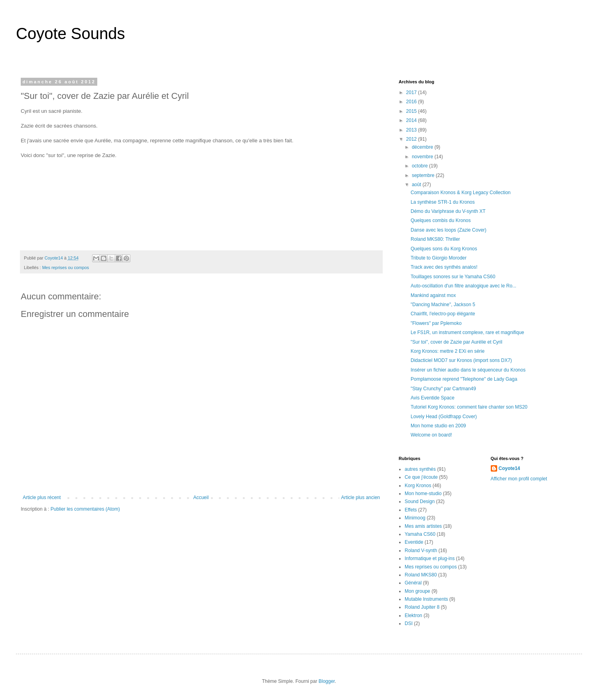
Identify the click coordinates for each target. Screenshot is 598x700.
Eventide (414, 542)
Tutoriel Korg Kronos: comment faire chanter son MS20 (469, 407)
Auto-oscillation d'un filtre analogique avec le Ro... (463, 286)
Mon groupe (417, 591)
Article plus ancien (361, 497)
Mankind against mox (433, 295)
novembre (423, 157)
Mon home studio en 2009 (438, 426)
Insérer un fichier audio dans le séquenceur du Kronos (468, 370)
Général (413, 583)
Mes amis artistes (423, 526)
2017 (412, 92)
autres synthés (420, 469)
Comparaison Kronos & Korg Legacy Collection (461, 193)
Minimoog (415, 518)
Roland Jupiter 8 (422, 607)
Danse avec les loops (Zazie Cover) (448, 230)
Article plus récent (42, 497)
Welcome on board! (431, 435)
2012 (412, 139)
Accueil (201, 497)
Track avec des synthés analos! (444, 267)
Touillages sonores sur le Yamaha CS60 (453, 277)
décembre (423, 147)
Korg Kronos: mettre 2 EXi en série (448, 351)
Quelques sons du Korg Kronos (444, 249)
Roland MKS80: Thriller (435, 239)
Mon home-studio (423, 494)
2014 (412, 120)
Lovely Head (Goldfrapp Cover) (444, 417)
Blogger (327, 681)
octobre (420, 166)
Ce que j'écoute (421, 477)
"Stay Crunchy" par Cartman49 (443, 389)
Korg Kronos (418, 486)
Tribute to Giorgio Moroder (439, 258)
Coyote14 (509, 468)
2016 (412, 102)
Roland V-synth (421, 551)
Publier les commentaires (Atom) (85, 509)
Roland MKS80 (421, 575)
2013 (412, 130)
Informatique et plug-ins (430, 558)
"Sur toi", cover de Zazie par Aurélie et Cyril (456, 342)
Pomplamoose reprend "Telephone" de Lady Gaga (464, 379)
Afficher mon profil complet (519, 479)
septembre (424, 175)
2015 (412, 111)
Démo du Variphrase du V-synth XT (448, 211)
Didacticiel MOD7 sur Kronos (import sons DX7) (461, 360)
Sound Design (420, 501)
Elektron (413, 615)
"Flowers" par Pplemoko (436, 323)
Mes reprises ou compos (66, 267)
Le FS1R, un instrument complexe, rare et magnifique (467, 332)
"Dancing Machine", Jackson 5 (443, 305)
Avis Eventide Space (433, 398)
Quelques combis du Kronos (441, 220)
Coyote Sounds (71, 33)
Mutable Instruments (426, 599)
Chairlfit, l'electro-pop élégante (443, 314)
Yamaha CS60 (420, 534)
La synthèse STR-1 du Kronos (443, 202)
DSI (409, 623)
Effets (411, 510)
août (417, 185)
